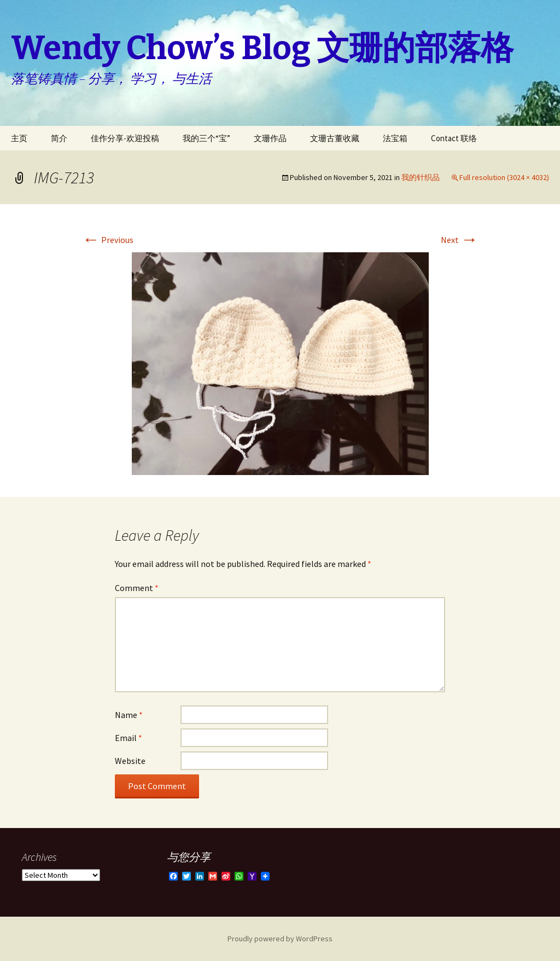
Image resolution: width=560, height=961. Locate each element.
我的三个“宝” (206, 138)
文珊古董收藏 (335, 138)
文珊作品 (270, 138)
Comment (137, 588)
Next (459, 240)
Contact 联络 (454, 138)
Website (130, 761)
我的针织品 (421, 177)
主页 (19, 138)
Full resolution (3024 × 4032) (504, 177)
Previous (108, 240)
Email (129, 738)
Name (129, 715)
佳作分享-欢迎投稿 (125, 138)
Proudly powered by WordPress (280, 939)
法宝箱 (395, 138)
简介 (59, 138)
